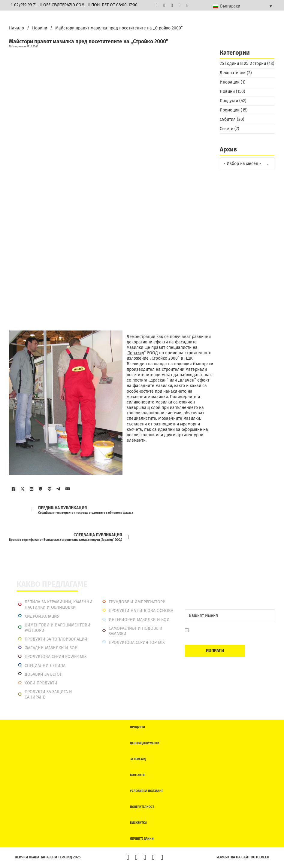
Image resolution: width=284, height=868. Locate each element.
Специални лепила (45, 666)
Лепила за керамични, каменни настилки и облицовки (59, 605)
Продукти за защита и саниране (48, 694)
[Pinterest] (50, 489)
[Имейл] (68, 489)
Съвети (227, 129)
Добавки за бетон (44, 674)
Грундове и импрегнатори (137, 602)
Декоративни (233, 73)
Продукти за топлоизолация (56, 639)
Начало (17, 28)
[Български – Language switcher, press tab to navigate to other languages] (242, 6)
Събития (228, 119)
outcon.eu (260, 857)
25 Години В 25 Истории (243, 64)
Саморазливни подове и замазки (136, 631)
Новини (40, 28)
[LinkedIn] (32, 489)
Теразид (136, 353)
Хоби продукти (41, 683)
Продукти (229, 101)
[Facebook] (14, 489)
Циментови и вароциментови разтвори (57, 628)
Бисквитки (138, 823)
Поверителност (142, 807)
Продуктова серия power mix (56, 657)
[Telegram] (59, 489)
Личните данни (142, 839)
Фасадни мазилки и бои (51, 648)
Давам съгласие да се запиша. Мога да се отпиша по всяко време (230, 633)
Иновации (230, 82)
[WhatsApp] (41, 489)
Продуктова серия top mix (137, 643)
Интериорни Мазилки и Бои (139, 620)
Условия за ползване (147, 791)
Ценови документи (145, 743)
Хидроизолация (42, 616)
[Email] (230, 616)
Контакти (137, 775)
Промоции (230, 110)
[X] (23, 489)
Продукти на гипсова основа (141, 611)
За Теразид (138, 759)
